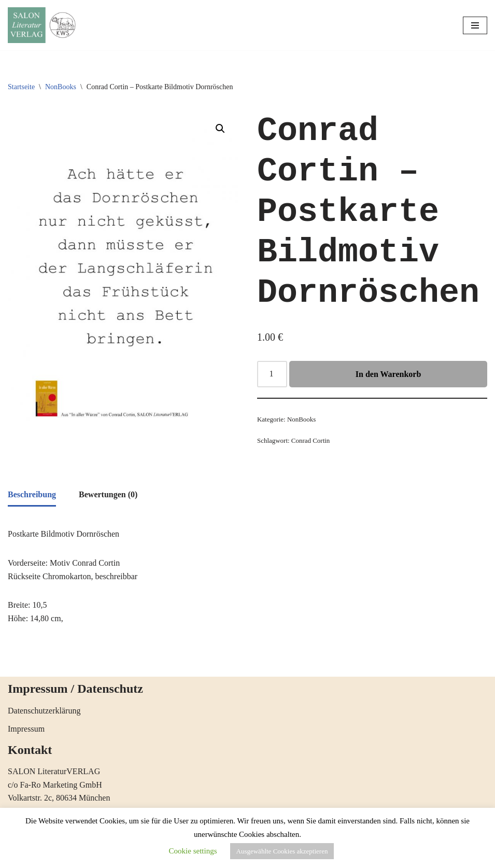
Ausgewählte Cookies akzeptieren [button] (282, 851)
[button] (220, 129)
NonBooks (61, 87)
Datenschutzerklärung (44, 711)
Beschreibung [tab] (32, 494)
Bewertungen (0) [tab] (108, 494)
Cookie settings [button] (193, 851)
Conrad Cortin (310, 440)
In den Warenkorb (388, 374)
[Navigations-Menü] (475, 25)
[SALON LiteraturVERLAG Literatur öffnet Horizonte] (44, 25)
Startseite (21, 87)
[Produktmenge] (272, 374)
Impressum (26, 729)
